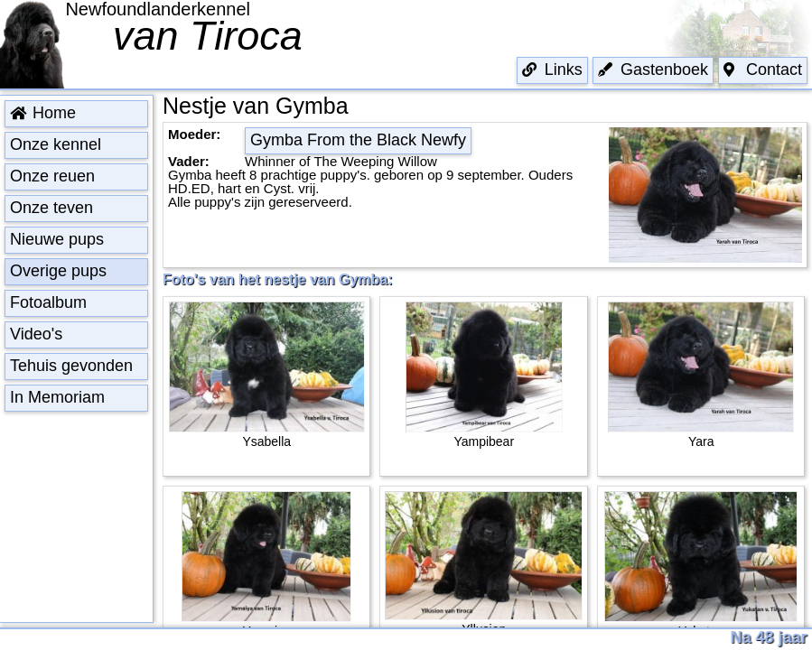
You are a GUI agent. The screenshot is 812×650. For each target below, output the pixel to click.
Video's (36, 334)
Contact (763, 70)
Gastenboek (653, 70)
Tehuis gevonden (71, 366)
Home (43, 113)
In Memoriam (57, 397)
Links (552, 70)
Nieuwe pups (57, 239)
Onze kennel (56, 144)
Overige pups (58, 271)
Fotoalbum (48, 302)
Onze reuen (52, 176)
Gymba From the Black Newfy (358, 140)
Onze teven (51, 208)
